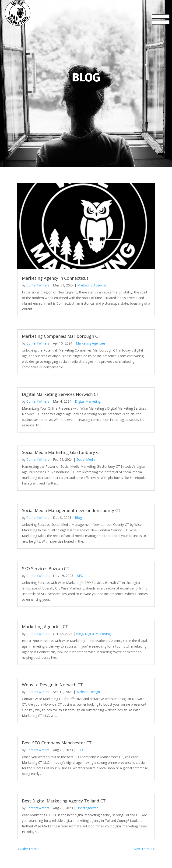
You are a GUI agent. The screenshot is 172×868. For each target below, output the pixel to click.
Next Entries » (144, 849)
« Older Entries (28, 849)
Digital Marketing (88, 401)
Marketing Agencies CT (45, 627)
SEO (80, 576)
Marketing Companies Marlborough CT (61, 336)
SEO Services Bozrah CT (46, 568)
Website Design (88, 692)
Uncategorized (88, 808)
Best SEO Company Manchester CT (57, 743)
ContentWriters (38, 285)
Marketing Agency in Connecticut (55, 278)
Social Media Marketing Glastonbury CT (62, 452)
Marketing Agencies (92, 285)
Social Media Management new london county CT (71, 510)
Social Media (86, 459)
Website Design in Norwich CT (52, 685)
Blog (78, 518)
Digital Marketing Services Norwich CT (61, 394)
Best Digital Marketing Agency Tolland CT (64, 801)
